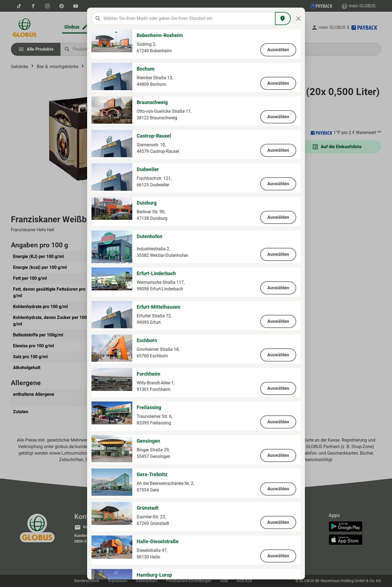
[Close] (298, 19)
